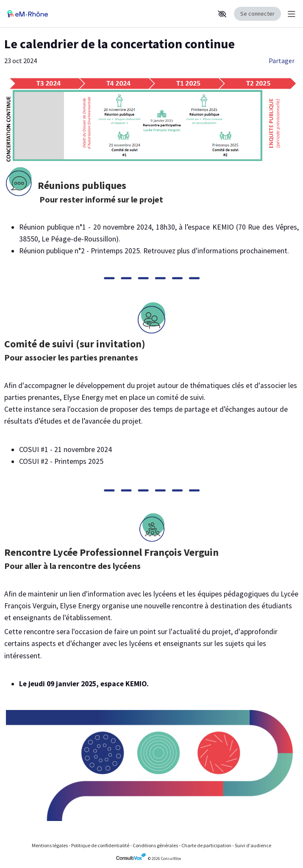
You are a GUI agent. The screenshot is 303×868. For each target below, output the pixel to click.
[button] (222, 14)
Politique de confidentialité (100, 845)
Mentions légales (50, 845)
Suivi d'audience (253, 845)
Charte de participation (206, 845)
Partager (282, 61)
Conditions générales (155, 845)
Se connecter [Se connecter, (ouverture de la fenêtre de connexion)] (257, 14)
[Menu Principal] (290, 14)
